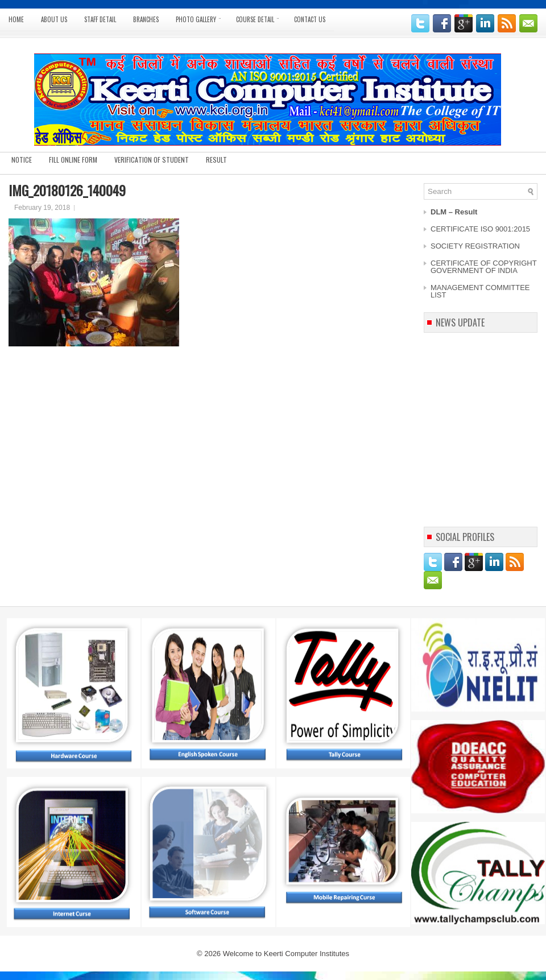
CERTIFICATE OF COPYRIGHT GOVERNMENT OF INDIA (483, 267)
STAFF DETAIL (100, 19)
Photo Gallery (202, 16)
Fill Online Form (73, 160)
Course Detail (261, 16)
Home (16, 19)
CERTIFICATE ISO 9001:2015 (480, 229)
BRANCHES (146, 19)
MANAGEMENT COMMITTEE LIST (480, 291)
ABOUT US (54, 19)
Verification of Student (152, 160)
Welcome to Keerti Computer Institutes (286, 954)
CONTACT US (310, 19)
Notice (22, 160)
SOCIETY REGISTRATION (475, 246)
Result (216, 160)
